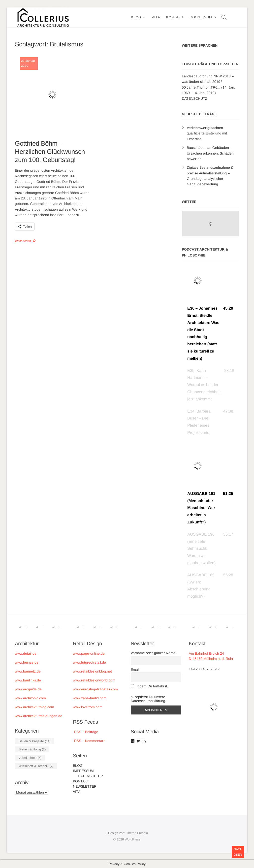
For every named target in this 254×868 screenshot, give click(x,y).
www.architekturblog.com (34, 707)
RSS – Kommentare (89, 741)
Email (135, 670)
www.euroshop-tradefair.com (95, 689)
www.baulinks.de (28, 680)
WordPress (133, 839)
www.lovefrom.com (88, 707)
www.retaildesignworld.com (94, 680)
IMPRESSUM (201, 17)
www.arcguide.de (28, 689)
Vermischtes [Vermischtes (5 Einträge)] (30, 758)
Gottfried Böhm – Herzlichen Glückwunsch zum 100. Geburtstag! (50, 152)
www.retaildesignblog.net (92, 671)
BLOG (136, 17)
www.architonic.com (30, 698)
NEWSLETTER (85, 786)
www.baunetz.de (28, 671)
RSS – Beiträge (86, 732)
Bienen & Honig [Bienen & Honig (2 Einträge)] (32, 749)
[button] (210, 333)
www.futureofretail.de (89, 662)
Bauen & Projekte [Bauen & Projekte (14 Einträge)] (34, 741)
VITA (156, 17)
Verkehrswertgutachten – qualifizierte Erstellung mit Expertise (207, 133)
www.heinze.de (27, 662)
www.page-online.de (89, 653)
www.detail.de (26, 653)
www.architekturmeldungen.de (39, 716)
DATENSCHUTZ (195, 98)
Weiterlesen (23, 241)
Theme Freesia (137, 833)
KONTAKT (175, 17)
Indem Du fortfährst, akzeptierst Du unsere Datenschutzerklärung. (149, 693)
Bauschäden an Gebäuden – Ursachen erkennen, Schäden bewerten (210, 153)
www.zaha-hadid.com (90, 698)
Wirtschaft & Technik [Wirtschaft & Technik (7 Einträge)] (36, 766)
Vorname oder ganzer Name (153, 653)
